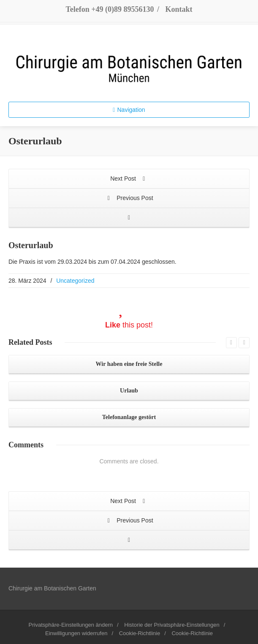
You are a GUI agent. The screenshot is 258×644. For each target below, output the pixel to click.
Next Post (129, 179)
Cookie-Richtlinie (140, 633)
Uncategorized (75, 281)
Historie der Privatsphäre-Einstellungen (172, 625)
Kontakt (179, 9)
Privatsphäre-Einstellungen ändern (71, 625)
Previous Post (129, 199)
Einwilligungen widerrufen (76, 633)
